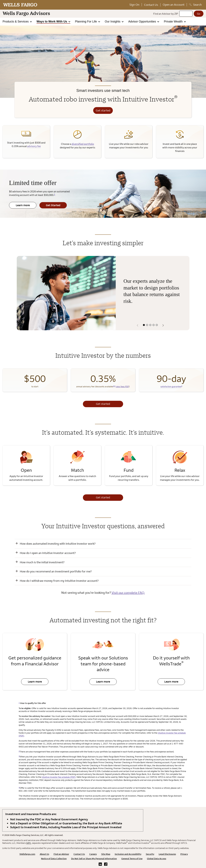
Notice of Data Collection (54, 859)
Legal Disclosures (167, 854)
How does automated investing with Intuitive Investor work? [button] (58, 544)
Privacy (184, 854)
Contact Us (151, 5)
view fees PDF (122, 386)
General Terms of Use (132, 859)
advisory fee (34, 146)
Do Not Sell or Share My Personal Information (94, 859)
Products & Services (16, 22)
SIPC (29, 843)
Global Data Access (157, 859)
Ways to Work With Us (52, 22)
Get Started (50, 206)
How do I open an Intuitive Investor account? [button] (48, 553)
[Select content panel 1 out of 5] (144, 325)
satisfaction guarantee (171, 386)
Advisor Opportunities (143, 22)
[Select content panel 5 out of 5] (157, 325)
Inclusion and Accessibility (128, 854)
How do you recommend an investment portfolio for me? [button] (56, 571)
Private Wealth (174, 22)
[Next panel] (163, 325)
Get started (103, 110)
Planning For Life (86, 22)
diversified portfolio (83, 144)
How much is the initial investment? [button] (42, 562)
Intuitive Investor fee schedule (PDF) (59, 777)
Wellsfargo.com (27, 854)
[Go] (199, 14)
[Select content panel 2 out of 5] (147, 325)
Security (150, 854)
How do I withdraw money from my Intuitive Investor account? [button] (59, 581)
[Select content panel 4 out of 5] (154, 325)
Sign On (134, 5)
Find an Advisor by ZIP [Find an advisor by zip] (166, 14)
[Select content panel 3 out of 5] (150, 325)
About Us (44, 854)
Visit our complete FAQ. (128, 593)
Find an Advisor (61, 854)
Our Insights (113, 22)
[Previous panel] (138, 325)
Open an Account (174, 5)
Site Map (106, 854)
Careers (93, 854)
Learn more (19, 206)
